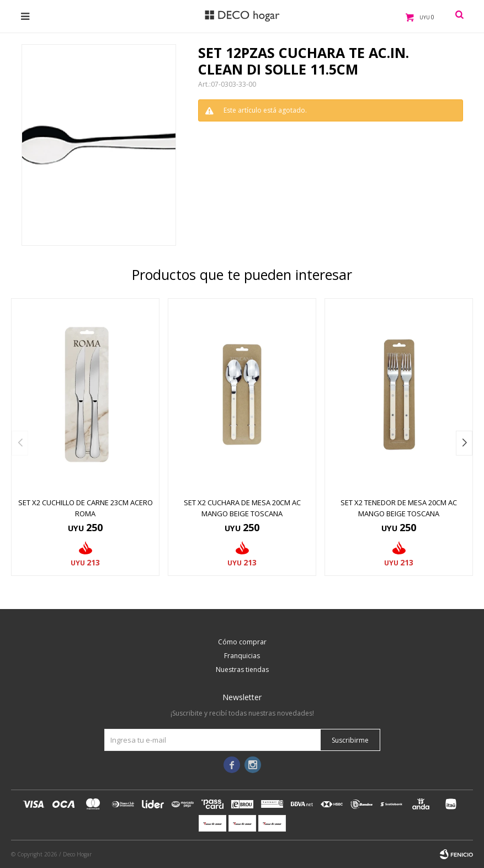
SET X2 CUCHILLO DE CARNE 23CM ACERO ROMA (86, 508)
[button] (464, 443)
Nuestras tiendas (242, 669)
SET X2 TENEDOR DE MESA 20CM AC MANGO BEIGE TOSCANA (399, 508)
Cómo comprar (242, 642)
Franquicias (242, 656)
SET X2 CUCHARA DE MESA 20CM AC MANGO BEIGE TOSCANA (242, 508)
